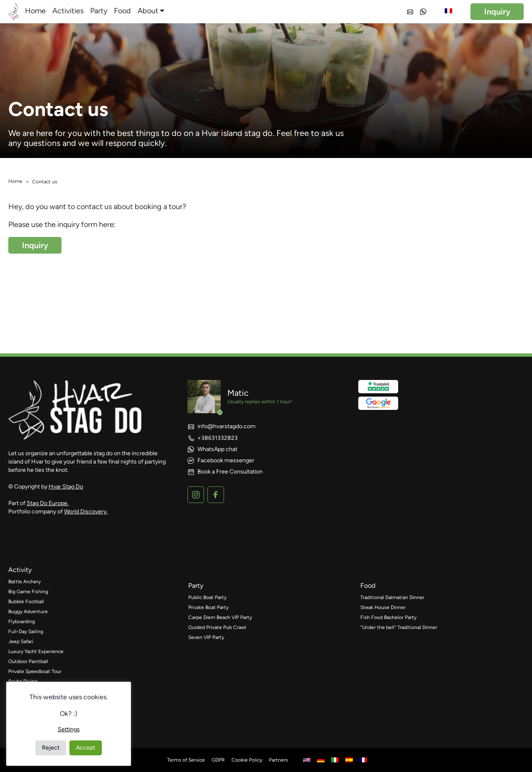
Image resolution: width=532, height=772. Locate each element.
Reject (51, 748)
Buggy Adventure (28, 612)
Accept (86, 748)
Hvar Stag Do (66, 487)
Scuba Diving (23, 681)
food (368, 586)
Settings (69, 729)
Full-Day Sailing (26, 631)
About (148, 11)
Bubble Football (26, 602)
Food (122, 11)
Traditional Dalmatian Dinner (392, 597)
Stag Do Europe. (48, 503)
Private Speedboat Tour (35, 671)
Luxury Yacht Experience (36, 651)
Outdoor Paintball (28, 661)
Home (35, 11)
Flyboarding (22, 622)
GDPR (218, 760)
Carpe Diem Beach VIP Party (220, 617)
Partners (278, 760)
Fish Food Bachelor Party (388, 617)
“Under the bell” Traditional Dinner (399, 627)
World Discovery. (86, 512)
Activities (68, 11)
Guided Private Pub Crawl (217, 627)
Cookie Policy (247, 760)
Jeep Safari (21, 641)
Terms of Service (186, 760)
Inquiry (497, 12)
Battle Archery (25, 582)
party (196, 586)
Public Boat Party (207, 597)
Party (99, 11)
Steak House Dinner (383, 607)
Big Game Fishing (28, 592)
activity (20, 570)
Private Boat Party (208, 607)
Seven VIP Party (206, 637)
